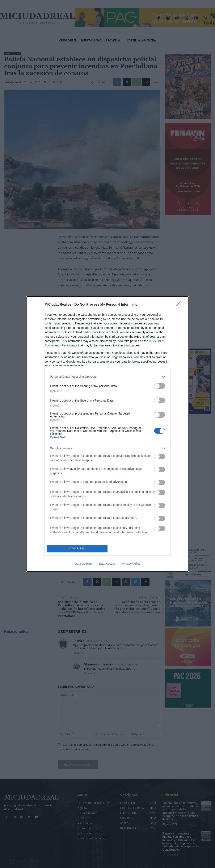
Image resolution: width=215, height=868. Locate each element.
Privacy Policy (131, 564)
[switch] (160, 386)
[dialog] (107, 434)
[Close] (180, 305)
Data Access (107, 564)
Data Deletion (84, 564)
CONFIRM (77, 549)
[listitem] (107, 377)
